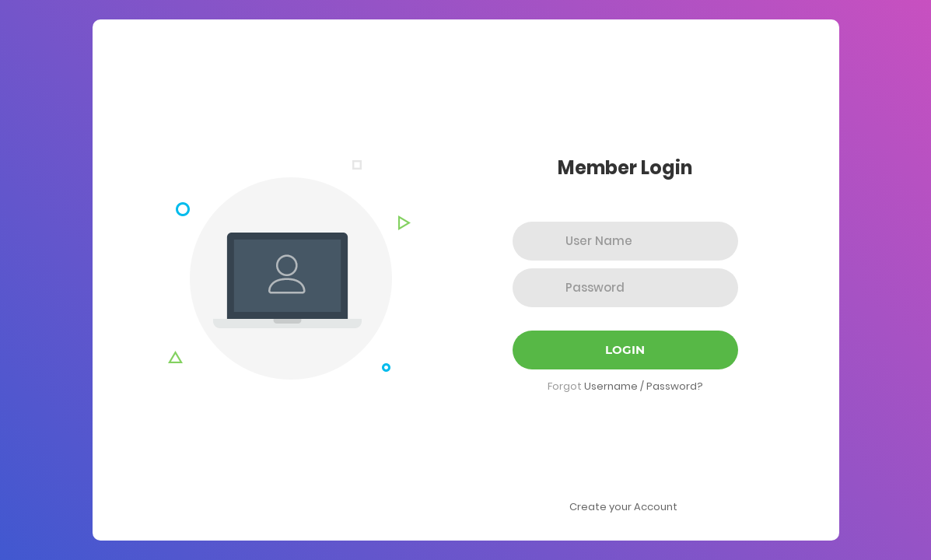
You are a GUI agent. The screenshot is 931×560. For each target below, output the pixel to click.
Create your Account (623, 507)
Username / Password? (644, 386)
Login (625, 350)
